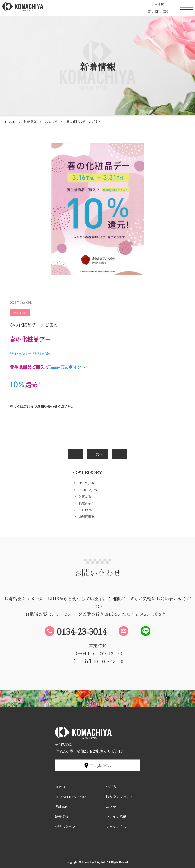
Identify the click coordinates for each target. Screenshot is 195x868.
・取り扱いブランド (118, 797)
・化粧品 (109, 787)
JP (149, 11)
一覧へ (97, 454)
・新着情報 (60, 817)
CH (165, 11)
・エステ (109, 807)
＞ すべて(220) (83, 483)
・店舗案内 (60, 807)
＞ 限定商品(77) (84, 503)
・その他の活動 (115, 817)
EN (157, 11)
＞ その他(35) (83, 510)
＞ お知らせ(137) (85, 490)
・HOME (58, 787)
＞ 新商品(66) (83, 496)
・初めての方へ (115, 827)
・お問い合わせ (63, 827)
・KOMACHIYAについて (70, 797)
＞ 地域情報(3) (83, 516)
